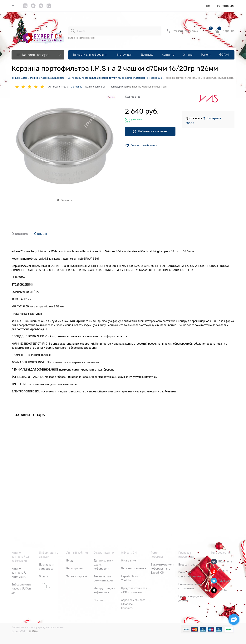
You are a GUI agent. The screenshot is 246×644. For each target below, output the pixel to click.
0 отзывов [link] (77, 87)
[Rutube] (214, 590)
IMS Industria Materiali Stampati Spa (147, 87)
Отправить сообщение (185, 31)
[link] (14, 6)
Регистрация (226, 6)
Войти (210, 6)
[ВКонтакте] (214, 561)
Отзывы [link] (41, 234)
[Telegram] (214, 581)
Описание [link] (20, 234)
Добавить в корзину (153, 131)
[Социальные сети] (234, 619)
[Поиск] (73, 31)
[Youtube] (214, 571)
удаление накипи (87, 38)
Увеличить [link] (66, 200)
